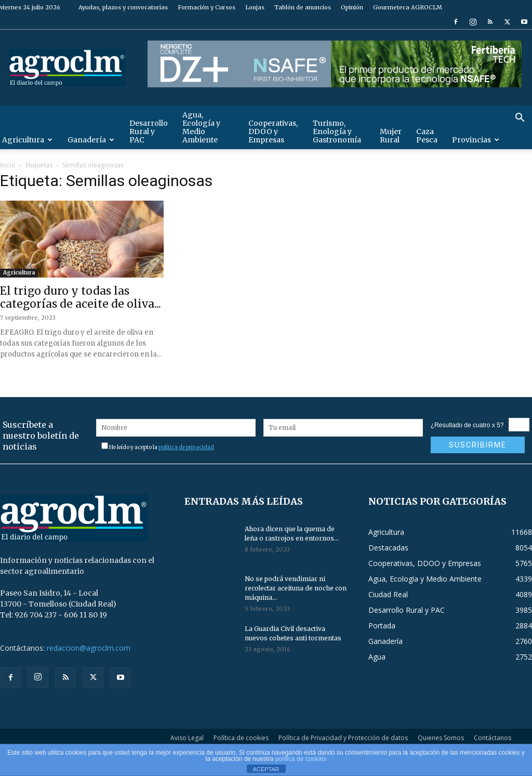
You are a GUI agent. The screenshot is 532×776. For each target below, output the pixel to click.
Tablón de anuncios (303, 7)
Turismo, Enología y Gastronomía (337, 131)
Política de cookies (241, 738)
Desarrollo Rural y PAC (149, 131)
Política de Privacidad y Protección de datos (343, 738)
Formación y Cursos (207, 7)
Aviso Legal (187, 738)
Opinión (352, 7)
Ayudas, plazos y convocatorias (123, 7)
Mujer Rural (391, 136)
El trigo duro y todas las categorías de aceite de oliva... (81, 297)
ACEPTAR (266, 769)
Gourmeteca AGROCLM (408, 7)
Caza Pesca (427, 136)
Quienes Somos (441, 738)
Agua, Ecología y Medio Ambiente (201, 127)
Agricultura (19, 273)
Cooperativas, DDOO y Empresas (273, 131)
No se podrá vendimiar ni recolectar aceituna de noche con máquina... (296, 588)
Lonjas (255, 7)
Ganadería (91, 140)
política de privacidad (186, 447)
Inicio (8, 165)
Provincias (476, 140)
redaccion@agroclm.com (89, 648)
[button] (520, 119)
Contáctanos (493, 738)
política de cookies (301, 759)
